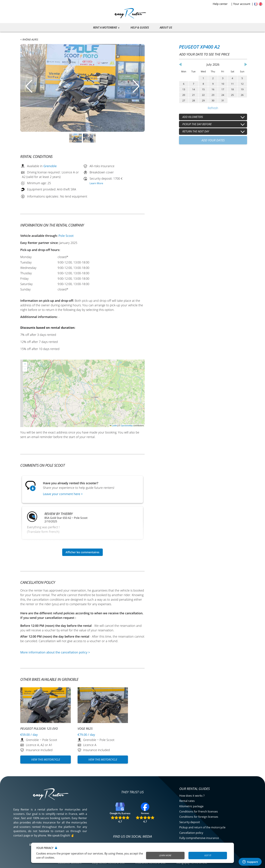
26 (242, 95)
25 (232, 95)
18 (232, 89)
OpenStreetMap (127, 426)
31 (223, 100)
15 (203, 89)
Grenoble (50, 166)
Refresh (213, 108)
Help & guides (140, 27)
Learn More (96, 183)
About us (166, 27)
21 (194, 95)
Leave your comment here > (63, 494)
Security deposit (190, 822)
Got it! (208, 855)
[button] (25, 364)
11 (232, 84)
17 (223, 89)
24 (223, 95)
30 (213, 100)
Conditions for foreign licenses (199, 817)
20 (184, 95)
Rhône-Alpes (30, 39)
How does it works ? (192, 796)
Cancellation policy (191, 833)
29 (203, 100)
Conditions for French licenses (199, 811)
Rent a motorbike (105, 27)
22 (203, 95)
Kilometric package (191, 806)
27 (184, 100)
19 (242, 89)
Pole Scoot (66, 236)
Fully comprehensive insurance (199, 838)
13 (184, 89)
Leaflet (113, 426)
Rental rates (187, 801)
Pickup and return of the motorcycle (202, 827)
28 (194, 100)
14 (194, 89)
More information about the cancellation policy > (55, 652)
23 (213, 95)
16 (213, 89)
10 (223, 84)
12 (242, 84)
